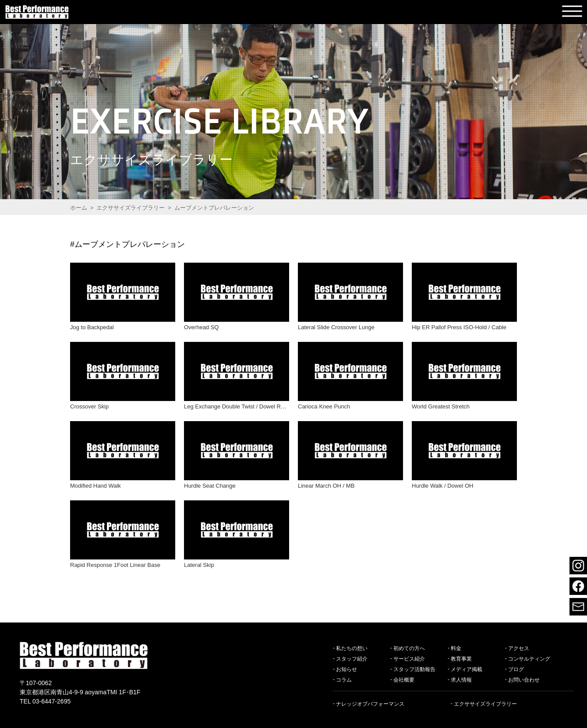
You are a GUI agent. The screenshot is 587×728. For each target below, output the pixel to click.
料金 (456, 648)
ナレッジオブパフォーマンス (370, 703)
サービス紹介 (409, 658)
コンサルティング (529, 658)
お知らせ (347, 669)
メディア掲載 (467, 669)
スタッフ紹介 (352, 658)
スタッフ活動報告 (414, 669)
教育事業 (461, 658)
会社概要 (404, 679)
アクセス (519, 648)
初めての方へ (409, 648)
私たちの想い (352, 648)
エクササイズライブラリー (485, 703)
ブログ (516, 669)
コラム (344, 679)
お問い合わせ (524, 679)
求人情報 (461, 679)
